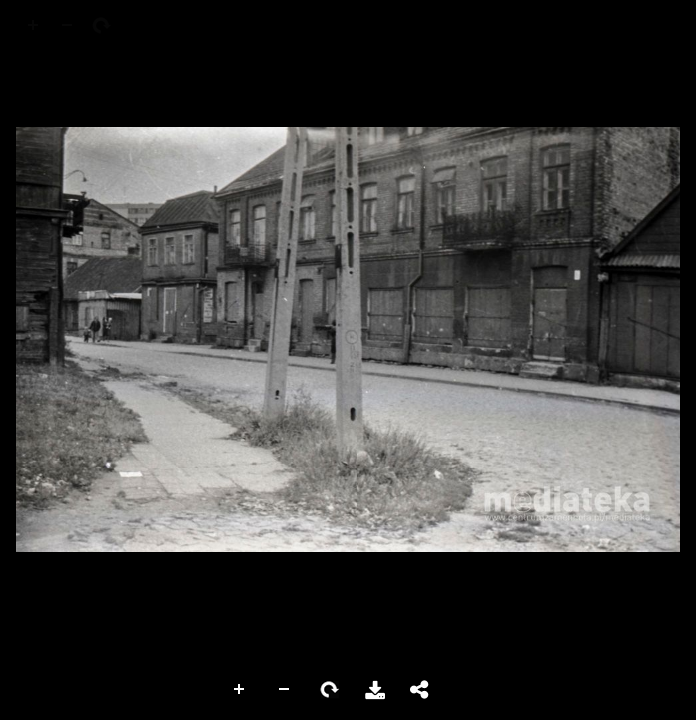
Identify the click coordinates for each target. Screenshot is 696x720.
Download (375, 690)
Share (420, 690)
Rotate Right (330, 690)
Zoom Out (285, 690)
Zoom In (240, 690)
